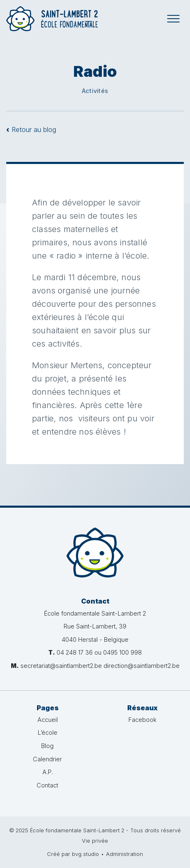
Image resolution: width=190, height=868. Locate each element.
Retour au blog (31, 130)
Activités (95, 91)
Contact (47, 785)
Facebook (142, 720)
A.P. (48, 772)
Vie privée (95, 841)
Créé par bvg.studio (73, 854)
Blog (47, 746)
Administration (125, 854)
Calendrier (47, 759)
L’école (48, 732)
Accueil (48, 720)
